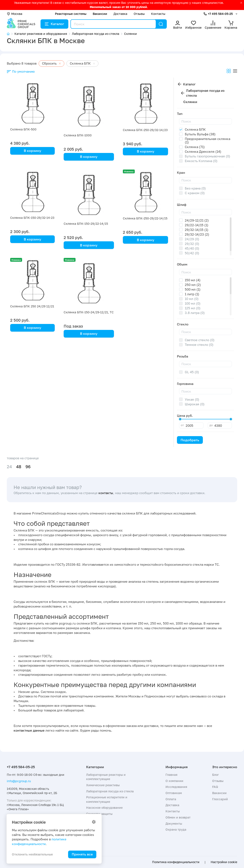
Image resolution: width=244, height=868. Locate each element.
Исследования (176, 787)
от (182, 425)
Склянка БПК (195, 129)
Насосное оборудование (104, 808)
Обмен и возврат (178, 817)
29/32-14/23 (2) (197, 234)
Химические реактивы (103, 785)
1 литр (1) (192, 294)
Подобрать (190, 440)
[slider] (180, 419)
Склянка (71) (195, 147)
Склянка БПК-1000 (78, 135)
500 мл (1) (193, 289)
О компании (174, 781)
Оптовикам (174, 793)
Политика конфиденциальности (176, 862)
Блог (215, 775)
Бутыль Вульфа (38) (200, 134)
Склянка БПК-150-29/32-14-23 (32, 218)
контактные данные (29, 730)
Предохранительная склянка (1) (208, 141)
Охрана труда (176, 829)
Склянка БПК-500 (23, 129)
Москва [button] (15, 14)
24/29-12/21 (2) (197, 220)
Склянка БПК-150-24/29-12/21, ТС (89, 312)
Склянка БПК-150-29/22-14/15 (86, 224)
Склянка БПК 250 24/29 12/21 (32, 306)
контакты (106, 493)
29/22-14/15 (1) (197, 225)
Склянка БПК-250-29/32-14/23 (145, 130)
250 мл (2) (193, 285)
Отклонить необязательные (32, 854)
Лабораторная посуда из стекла (205, 93)
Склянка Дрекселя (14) (203, 151)
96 (28, 467)
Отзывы (139, 14)
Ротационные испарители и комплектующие (107, 799)
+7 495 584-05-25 (220, 14)
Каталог (54, 24)
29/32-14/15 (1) (197, 230)
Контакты (158, 14)
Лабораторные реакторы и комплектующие (106, 777)
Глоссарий (220, 799)
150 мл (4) (193, 280)
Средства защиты (99, 814)
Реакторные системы (71, 14)
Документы (174, 823)
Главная (171, 775)
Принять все (82, 854)
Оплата (171, 799)
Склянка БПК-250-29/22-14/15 (145, 218)
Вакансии (100, 14)
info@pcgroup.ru (19, 781)
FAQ (215, 787)
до (211, 425)
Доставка (120, 14)
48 (19, 467)
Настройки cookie (224, 862)
